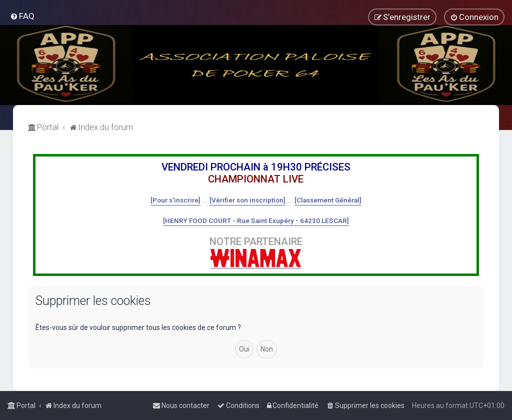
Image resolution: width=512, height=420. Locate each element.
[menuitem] (22, 16)
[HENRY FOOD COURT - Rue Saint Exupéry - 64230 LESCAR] (256, 220)
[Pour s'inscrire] (175, 200)
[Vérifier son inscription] (247, 200)
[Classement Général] (328, 200)
